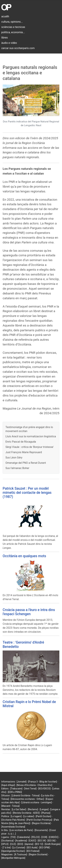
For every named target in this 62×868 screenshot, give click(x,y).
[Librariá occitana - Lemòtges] (37, 802)
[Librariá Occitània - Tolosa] (26, 796)
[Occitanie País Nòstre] (13, 820)
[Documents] (41, 830)
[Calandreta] (23, 837)
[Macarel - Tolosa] (10, 806)
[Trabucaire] (16, 789)
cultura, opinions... (12, 22)
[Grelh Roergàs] (53, 844)
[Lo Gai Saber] (19, 809)
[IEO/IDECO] (44, 789)
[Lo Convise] (19, 848)
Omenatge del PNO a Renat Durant (26, 463)
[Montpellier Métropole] (13, 858)
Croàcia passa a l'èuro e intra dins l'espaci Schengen (29, 612)
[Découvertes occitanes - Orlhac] (27, 799)
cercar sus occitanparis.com (18, 48)
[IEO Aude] (32, 848)
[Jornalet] (22, 782)
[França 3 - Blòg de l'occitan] (42, 782)
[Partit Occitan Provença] (39, 820)
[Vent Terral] (30, 789)
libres (5, 38)
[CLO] (13, 844)
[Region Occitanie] (38, 854)
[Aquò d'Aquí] (8, 785)
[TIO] (13, 837)
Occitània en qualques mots (24, 556)
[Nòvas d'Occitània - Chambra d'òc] (34, 785)
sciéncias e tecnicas (13, 27)
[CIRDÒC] (54, 837)
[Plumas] (46, 813)
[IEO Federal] (33, 851)
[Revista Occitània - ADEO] (26, 813)
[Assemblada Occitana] (13, 827)
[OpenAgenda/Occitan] (13, 851)
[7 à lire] (7, 848)
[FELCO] (35, 837)
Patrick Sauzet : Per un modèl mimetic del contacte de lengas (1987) (27, 493)
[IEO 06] (51, 841)
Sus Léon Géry (14, 458)
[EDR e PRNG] (15, 792)
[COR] (44, 837)
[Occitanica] (7, 841)
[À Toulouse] (21, 854)
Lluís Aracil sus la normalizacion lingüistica (31, 436)
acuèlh (5, 16)
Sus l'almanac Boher (17, 468)
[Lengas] (44, 809)
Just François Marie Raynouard (24, 452)
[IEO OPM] (44, 848)
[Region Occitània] (41, 823)
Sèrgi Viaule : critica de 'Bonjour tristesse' (30, 447)
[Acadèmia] (21, 841)
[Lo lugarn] (16, 816)
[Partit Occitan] (44, 816)
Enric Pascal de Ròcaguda (21, 442)
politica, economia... (13, 32)
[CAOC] (32, 841)
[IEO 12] (39, 844)
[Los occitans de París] (21, 830)
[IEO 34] (42, 841)
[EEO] (20, 844)
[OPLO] (5, 844)
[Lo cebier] (29, 816)
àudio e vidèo (9, 43)
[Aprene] (29, 844)
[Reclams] (33, 809)
